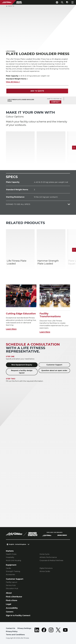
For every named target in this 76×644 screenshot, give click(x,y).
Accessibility (12, 608)
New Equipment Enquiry (22, 365)
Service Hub (11, 585)
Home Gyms (44, 554)
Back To (10, 6)
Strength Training (13, 571)
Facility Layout (12, 582)
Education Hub (12, 588)
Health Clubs (11, 554)
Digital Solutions (46, 568)
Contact (55, 102)
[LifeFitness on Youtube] (65, 632)
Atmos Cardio (45, 571)
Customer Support (54, 365)
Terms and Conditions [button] (15, 635)
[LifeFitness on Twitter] (58, 632)
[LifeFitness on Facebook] (44, 632)
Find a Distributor (14, 597)
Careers (10, 612)
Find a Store (12, 600)
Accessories (10, 575)
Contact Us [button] (11, 628)
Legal (9, 604)
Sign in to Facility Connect (18, 615)
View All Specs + (13, 82)
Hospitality (10, 557)
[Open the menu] (72, 2)
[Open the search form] (62, 2)
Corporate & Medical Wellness (51, 560)
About (9, 593)
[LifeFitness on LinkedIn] (37, 632)
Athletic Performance (48, 557)
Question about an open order (54, 370)
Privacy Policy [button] (12, 631)
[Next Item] (74, 148)
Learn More (11, 329)
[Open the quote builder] (67, 2)
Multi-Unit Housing (14, 560)
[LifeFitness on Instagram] (51, 632)
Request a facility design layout (22, 372)
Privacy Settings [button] (24, 628)
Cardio (8, 568)
